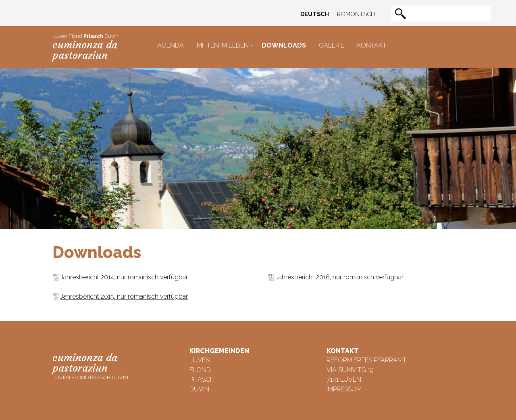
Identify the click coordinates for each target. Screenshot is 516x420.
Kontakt (372, 45)
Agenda (171, 45)
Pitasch (202, 379)
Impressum (344, 389)
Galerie (332, 45)
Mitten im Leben (223, 45)
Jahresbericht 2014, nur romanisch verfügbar (124, 277)
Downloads (284, 45)
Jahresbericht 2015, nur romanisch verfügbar (124, 296)
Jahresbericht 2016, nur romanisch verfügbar (340, 277)
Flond (200, 370)
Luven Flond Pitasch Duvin (90, 366)
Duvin (199, 389)
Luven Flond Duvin (85, 47)
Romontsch (356, 14)
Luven (200, 360)
